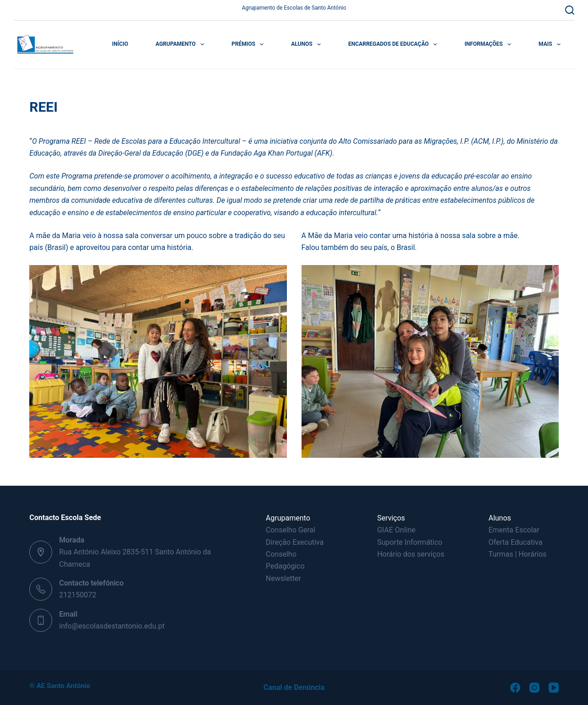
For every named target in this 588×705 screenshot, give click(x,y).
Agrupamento (182, 44)
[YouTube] (554, 688)
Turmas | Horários (517, 554)
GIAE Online (396, 530)
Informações (490, 44)
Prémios (249, 44)
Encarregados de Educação (394, 44)
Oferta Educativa (515, 542)
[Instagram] (534, 688)
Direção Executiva (295, 542)
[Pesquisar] (570, 10)
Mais (551, 44)
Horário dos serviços (411, 554)
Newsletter (283, 578)
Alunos (308, 44)
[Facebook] (515, 688)
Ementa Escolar (514, 530)
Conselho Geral (291, 530)
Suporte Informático (410, 542)
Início (120, 44)
